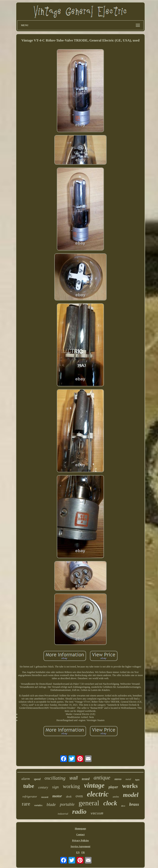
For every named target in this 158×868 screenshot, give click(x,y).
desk (69, 796)
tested (86, 779)
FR (83, 852)
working (71, 786)
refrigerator (30, 796)
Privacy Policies (80, 840)
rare (26, 804)
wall (74, 778)
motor (57, 796)
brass (134, 804)
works (130, 786)
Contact (81, 835)
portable (67, 804)
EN (78, 852)
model (131, 795)
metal (128, 779)
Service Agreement (80, 846)
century (43, 787)
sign (56, 787)
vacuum (97, 813)
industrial (63, 814)
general (89, 803)
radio (79, 811)
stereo (118, 779)
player (113, 787)
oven (79, 796)
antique (102, 778)
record (45, 797)
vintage (94, 785)
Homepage (81, 829)
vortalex (38, 805)
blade (51, 805)
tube (29, 786)
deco (123, 806)
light (137, 780)
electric (98, 794)
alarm (26, 779)
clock (110, 803)
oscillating (55, 778)
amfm (116, 797)
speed (37, 779)
